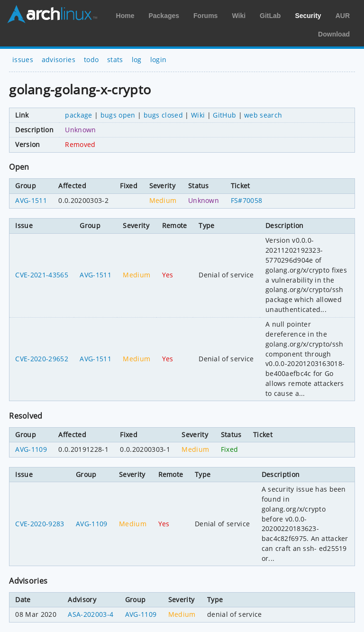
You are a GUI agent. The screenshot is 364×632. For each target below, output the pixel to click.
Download (334, 34)
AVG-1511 (31, 200)
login (159, 60)
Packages (164, 16)
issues (23, 60)
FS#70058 (247, 200)
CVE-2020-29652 (41, 359)
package (78, 115)
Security (308, 16)
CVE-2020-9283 (40, 524)
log (137, 60)
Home (125, 16)
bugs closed (164, 115)
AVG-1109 (31, 449)
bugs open (118, 115)
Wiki (239, 16)
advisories (59, 60)
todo (91, 60)
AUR (343, 16)
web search (263, 115)
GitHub (224, 115)
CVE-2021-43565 (41, 275)
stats (115, 60)
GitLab (270, 16)
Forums (205, 16)
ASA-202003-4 (91, 614)
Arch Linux (52, 14)
